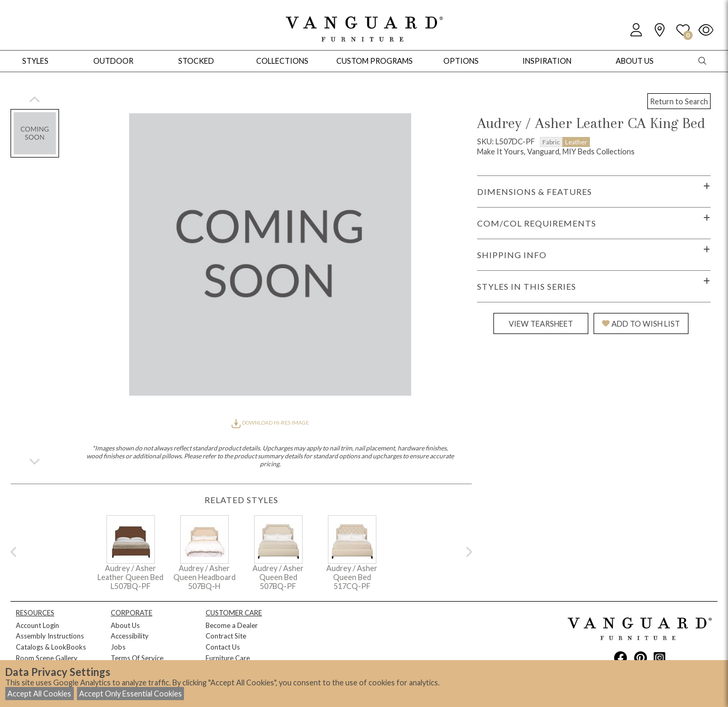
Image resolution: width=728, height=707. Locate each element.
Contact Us (223, 647)
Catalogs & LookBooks (51, 647)
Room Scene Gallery (47, 658)
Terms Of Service (137, 658)
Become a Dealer (232, 625)
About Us (125, 625)
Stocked (196, 61)
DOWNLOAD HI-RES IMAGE (270, 423)
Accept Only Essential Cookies (130, 694)
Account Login (37, 625)
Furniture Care (228, 658)
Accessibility (130, 636)
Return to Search (679, 101)
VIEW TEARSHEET (541, 324)
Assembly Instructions (50, 636)
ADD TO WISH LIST (641, 324)
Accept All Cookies (39, 694)
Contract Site (226, 636)
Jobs (118, 647)
